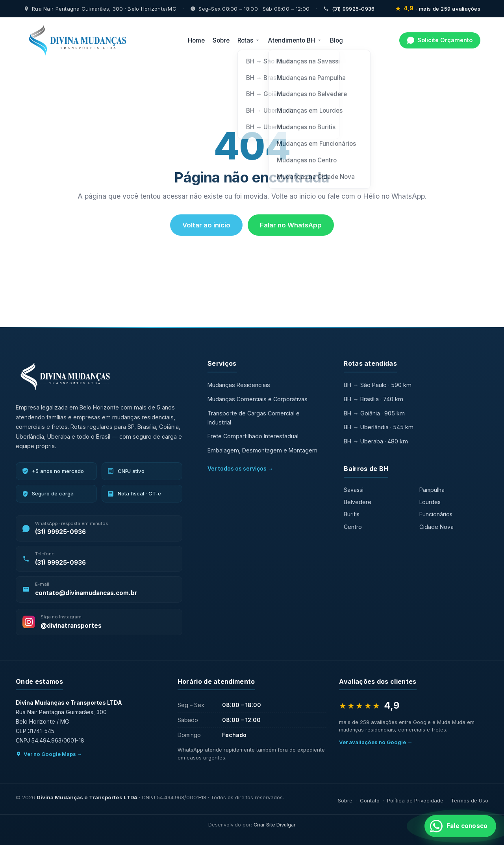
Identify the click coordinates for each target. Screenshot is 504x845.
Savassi (354, 490)
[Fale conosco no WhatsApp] (460, 826)
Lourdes (430, 502)
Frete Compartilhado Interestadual (253, 436)
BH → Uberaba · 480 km (376, 441)
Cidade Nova (436, 527)
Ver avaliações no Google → (376, 742)
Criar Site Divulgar (275, 825)
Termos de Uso (470, 800)
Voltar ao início (206, 225)
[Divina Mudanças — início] (78, 40)
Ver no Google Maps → (49, 754)
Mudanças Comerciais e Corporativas (258, 399)
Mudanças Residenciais (239, 385)
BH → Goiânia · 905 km (374, 413)
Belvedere (358, 502)
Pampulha (432, 490)
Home (196, 40)
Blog (336, 40)
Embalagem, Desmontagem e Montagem (262, 450)
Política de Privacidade (415, 800)
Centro (353, 527)
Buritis (352, 514)
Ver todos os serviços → (240, 469)
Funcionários (436, 514)
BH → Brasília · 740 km (373, 399)
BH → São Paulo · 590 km (377, 385)
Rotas (249, 40)
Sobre (221, 40)
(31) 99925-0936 (349, 9)
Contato (370, 800)
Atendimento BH (295, 40)
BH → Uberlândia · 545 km (378, 427)
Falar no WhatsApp (291, 225)
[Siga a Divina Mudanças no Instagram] (99, 622)
